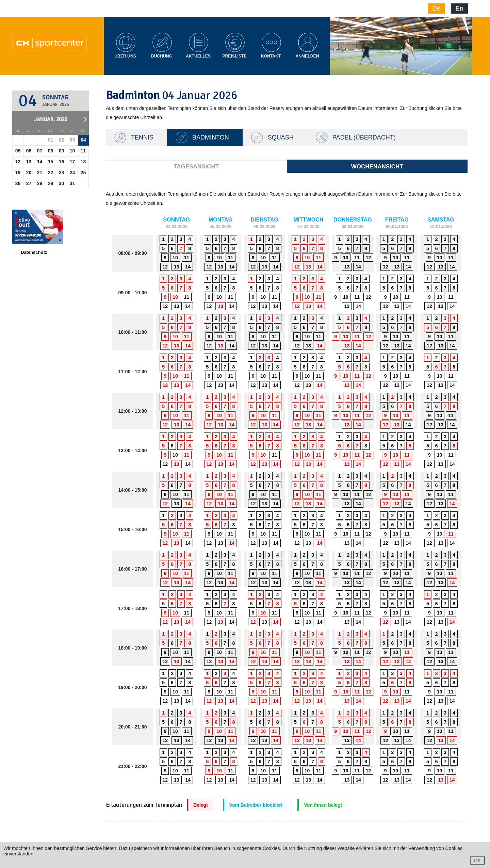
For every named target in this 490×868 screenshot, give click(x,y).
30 (62, 183)
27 (29, 183)
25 (83, 173)
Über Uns (125, 56)
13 (29, 162)
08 (51, 151)
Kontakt (271, 56)
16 (62, 162)
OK (477, 861)
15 (51, 162)
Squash (281, 137)
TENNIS (142, 137)
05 (18, 151)
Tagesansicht (196, 167)
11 (83, 151)
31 (72, 183)
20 (29, 173)
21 (40, 173)
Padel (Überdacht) (364, 137)
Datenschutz (34, 252)
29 (51, 183)
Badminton (211, 137)
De (436, 8)
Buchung (162, 56)
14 (40, 162)
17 (72, 162)
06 (29, 151)
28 (40, 183)
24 (72, 173)
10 (72, 151)
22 (51, 173)
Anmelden (307, 56)
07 (40, 151)
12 (18, 162)
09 (62, 151)
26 (18, 183)
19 (18, 173)
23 (62, 173)
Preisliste (234, 56)
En (459, 8)
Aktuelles (198, 56)
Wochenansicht (377, 167)
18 (83, 162)
